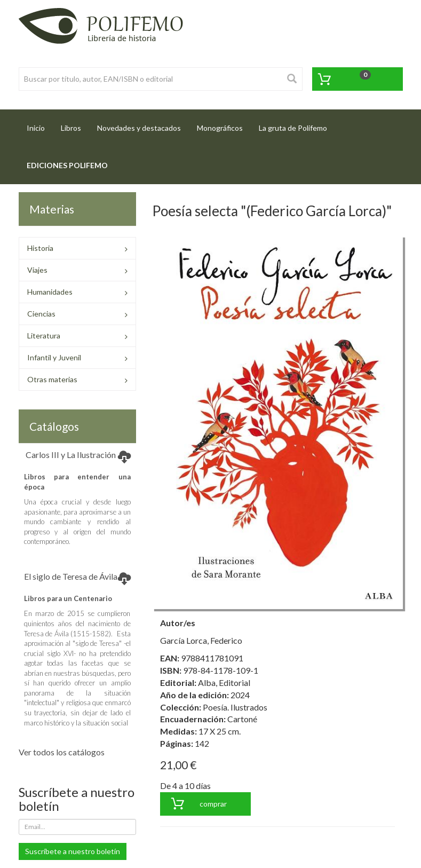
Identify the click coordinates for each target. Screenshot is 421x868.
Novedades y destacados (139, 128)
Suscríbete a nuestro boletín (73, 851)
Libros (71, 128)
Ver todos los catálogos (62, 752)
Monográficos (220, 128)
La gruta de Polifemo (293, 128)
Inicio (40, 125)
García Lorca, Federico (201, 640)
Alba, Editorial (224, 682)
